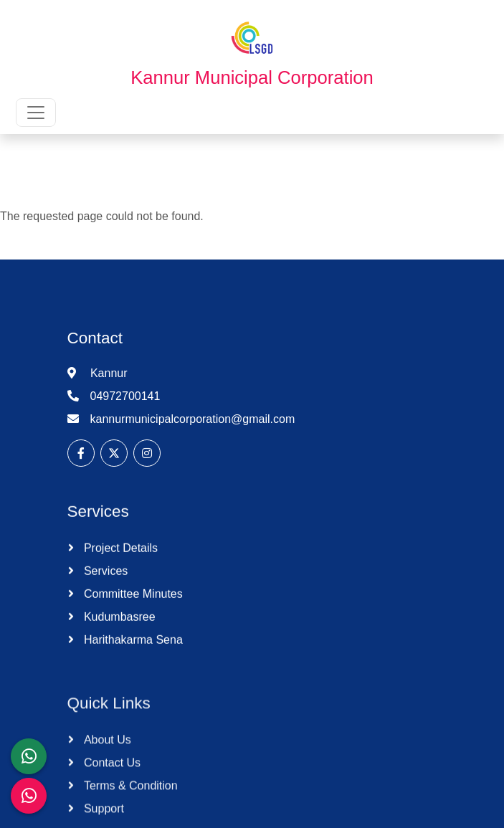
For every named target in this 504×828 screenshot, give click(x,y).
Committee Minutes (132, 605)
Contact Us (111, 786)
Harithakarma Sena (132, 651)
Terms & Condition (129, 809)
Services (105, 582)
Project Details (120, 559)
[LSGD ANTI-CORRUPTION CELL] (29, 756)
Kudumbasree (118, 628)
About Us (106, 763)
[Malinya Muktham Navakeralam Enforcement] (29, 796)
